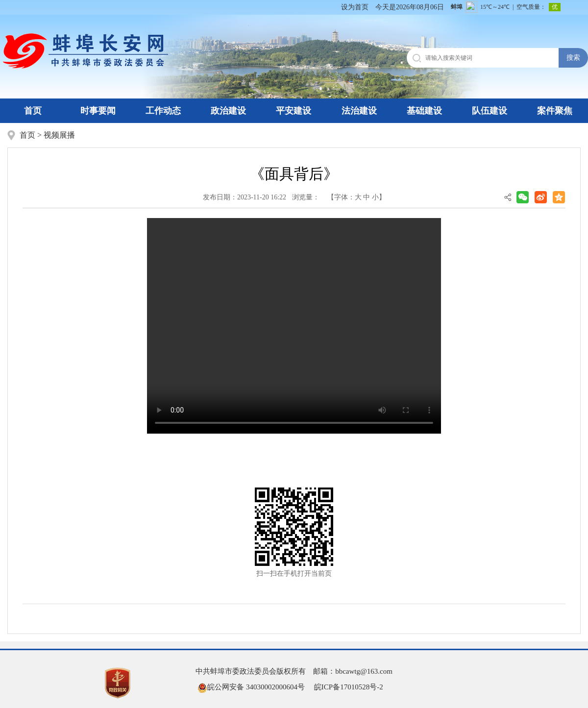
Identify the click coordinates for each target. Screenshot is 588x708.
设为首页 (355, 7)
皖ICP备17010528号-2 (349, 687)
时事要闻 (98, 111)
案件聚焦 (555, 111)
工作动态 (163, 111)
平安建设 (294, 111)
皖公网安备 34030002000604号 (251, 687)
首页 (33, 111)
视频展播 (59, 135)
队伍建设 (490, 111)
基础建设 (424, 111)
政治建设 (228, 111)
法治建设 (359, 111)
